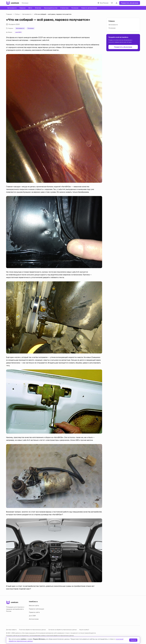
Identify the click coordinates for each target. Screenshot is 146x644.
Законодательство (51, 8)
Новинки (22, 8)
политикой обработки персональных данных (60, 636)
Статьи (17, 14)
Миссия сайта (34, 606)
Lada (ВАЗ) (18, 32)
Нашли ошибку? (84, 630)
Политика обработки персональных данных (32, 630)
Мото (30, 8)
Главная (9, 14)
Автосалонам (34, 619)
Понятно (133, 640)
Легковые (25, 3)
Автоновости (12, 8)
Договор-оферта (11, 630)
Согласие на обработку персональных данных (63, 630)
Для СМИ (32, 616)
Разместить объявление (130, 3)
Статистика (64, 8)
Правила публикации (36, 609)
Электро (38, 8)
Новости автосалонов (89, 8)
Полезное (75, 8)
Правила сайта (34, 612)
